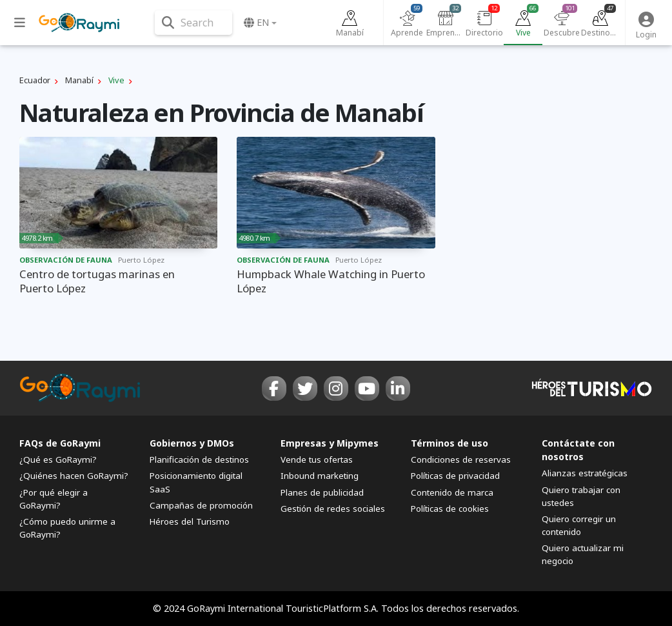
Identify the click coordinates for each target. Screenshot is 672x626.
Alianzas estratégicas (585, 473)
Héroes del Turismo (190, 521)
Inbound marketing (320, 476)
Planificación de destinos (199, 459)
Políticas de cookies (450, 509)
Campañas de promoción (201, 505)
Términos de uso (450, 443)
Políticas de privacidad (455, 476)
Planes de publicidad (322, 492)
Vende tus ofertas (317, 459)
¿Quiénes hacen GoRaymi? (74, 476)
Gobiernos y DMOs (192, 443)
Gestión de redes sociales (333, 509)
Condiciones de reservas (461, 459)
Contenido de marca (452, 492)
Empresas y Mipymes (330, 443)
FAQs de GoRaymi (60, 443)
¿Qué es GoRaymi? (58, 459)
